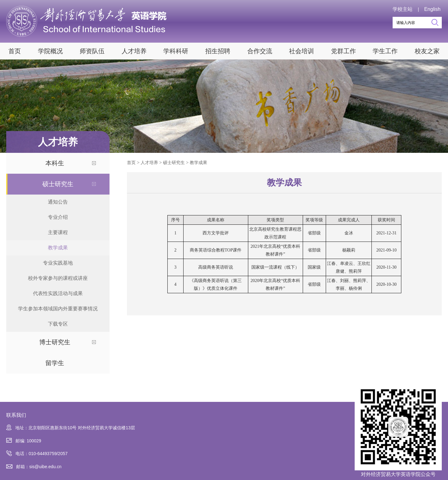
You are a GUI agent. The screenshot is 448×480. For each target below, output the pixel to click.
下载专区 (58, 324)
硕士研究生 (58, 184)
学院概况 (50, 51)
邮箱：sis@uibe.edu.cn (34, 467)
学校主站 (403, 9)
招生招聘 (218, 51)
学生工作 (385, 51)
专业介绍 (58, 217)
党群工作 (343, 51)
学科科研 (176, 51)
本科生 (55, 163)
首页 (15, 51)
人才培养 (134, 51)
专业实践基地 (58, 263)
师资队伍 (92, 51)
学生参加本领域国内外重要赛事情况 (58, 309)
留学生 (55, 363)
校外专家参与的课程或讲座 (58, 278)
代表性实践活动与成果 (58, 293)
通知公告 (58, 202)
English (432, 9)
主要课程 (58, 232)
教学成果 (58, 248)
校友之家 (427, 51)
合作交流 (260, 51)
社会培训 (301, 51)
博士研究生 (55, 342)
